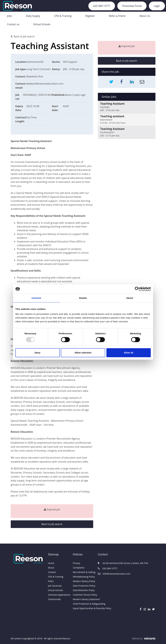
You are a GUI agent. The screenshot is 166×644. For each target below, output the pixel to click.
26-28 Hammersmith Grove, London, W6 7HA (110, 563)
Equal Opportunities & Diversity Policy (83, 608)
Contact (52, 572)
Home (51, 563)
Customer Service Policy (83, 595)
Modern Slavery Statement (83, 599)
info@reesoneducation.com (110, 574)
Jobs (9, 16)
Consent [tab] (36, 298)
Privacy (77, 563)
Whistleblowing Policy (83, 577)
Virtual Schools (42, 24)
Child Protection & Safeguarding (83, 604)
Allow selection (83, 353)
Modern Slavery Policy (83, 581)
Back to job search (23, 37)
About (51, 568)
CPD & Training (63, 16)
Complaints (79, 568)
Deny (38, 353)
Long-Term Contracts (39, 69)
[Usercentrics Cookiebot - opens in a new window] (137, 289)
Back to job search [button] (52, 524)
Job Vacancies (55, 586)
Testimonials (54, 599)
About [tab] (130, 298)
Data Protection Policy (83, 586)
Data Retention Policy (83, 590)
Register (90, 16)
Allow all (129, 353)
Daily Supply (33, 16)
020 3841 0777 (102, 6)
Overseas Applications (58, 595)
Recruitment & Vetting (83, 572)
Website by (144, 638)
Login (157, 6)
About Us (145, 16)
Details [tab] (83, 298)
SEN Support (70, 62)
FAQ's (51, 581)
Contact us (13, 24)
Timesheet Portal (132, 6)
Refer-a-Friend (117, 16)
